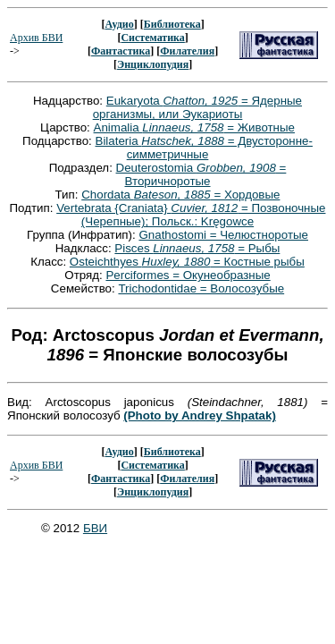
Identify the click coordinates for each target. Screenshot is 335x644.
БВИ (95, 528)
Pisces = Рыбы (197, 248)
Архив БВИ (36, 38)
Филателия (187, 51)
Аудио (119, 24)
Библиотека (172, 24)
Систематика (152, 38)
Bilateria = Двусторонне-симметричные (204, 148)
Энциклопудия (153, 64)
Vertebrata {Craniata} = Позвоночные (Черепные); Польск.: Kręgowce (191, 215)
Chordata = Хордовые (180, 195)
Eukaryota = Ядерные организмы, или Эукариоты (197, 107)
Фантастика (121, 51)
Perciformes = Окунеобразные (188, 275)
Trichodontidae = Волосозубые (201, 288)
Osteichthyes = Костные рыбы (187, 262)
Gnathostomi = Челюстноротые (223, 235)
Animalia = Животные (194, 127)
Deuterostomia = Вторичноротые (201, 174)
